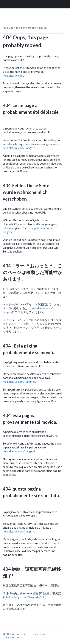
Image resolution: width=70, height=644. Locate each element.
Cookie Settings (12, 637)
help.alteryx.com (13, 76)
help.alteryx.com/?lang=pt (19, 451)
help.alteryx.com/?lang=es (19, 382)
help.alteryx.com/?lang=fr (19, 148)
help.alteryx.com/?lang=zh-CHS (26, 597)
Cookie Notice (40, 634)
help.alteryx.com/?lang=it (19, 531)
